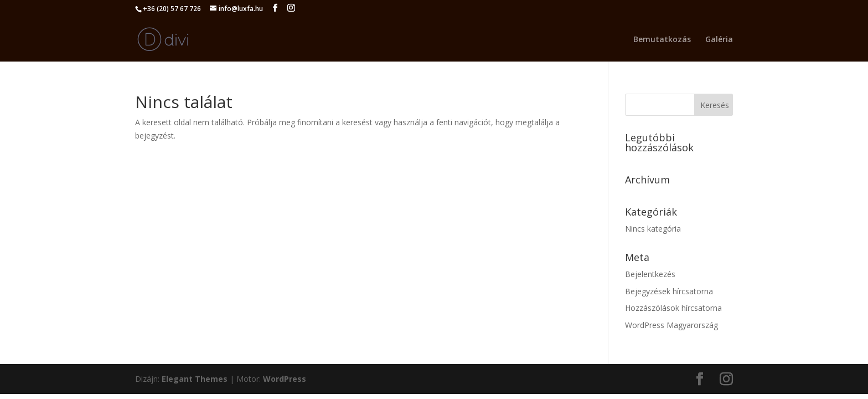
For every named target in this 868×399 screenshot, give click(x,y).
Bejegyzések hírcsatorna (669, 291)
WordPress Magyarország (671, 325)
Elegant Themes (195, 379)
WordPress (285, 379)
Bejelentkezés (650, 274)
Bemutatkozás (662, 40)
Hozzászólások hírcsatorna (673, 308)
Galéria (719, 40)
